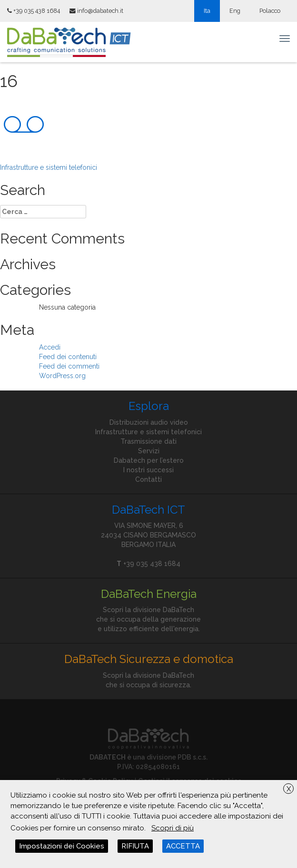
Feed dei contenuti (68, 357)
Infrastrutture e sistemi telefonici (49, 167)
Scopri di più (173, 828)
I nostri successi (148, 470)
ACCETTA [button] (183, 846)
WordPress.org (62, 376)
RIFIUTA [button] (135, 846)
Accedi (50, 347)
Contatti (148, 479)
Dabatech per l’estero (149, 460)
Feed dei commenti (69, 366)
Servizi (149, 451)
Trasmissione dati (148, 441)
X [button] (289, 789)
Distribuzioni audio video (149, 422)
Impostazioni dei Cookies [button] (62, 846)
